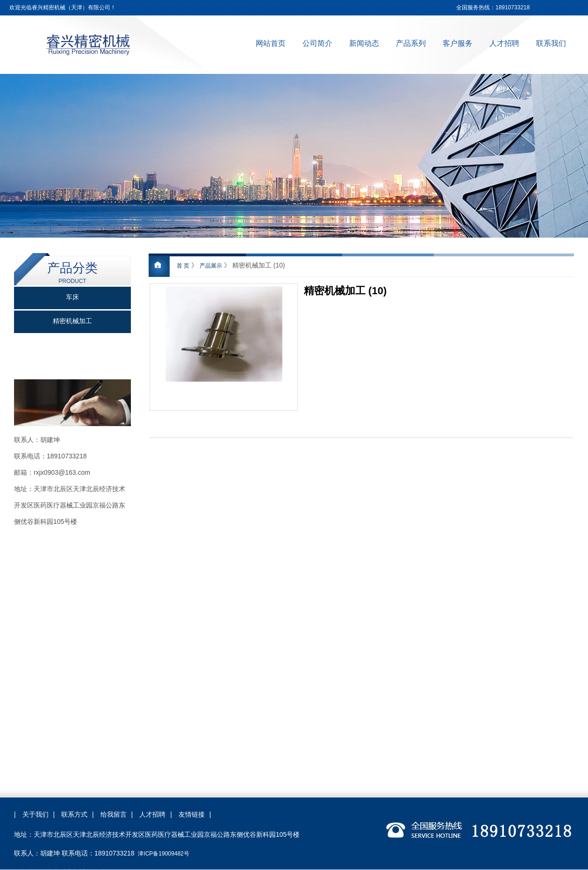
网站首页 (271, 43)
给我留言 (114, 814)
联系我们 (551, 43)
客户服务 (458, 43)
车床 (72, 297)
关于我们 (36, 814)
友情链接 (192, 814)
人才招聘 (504, 43)
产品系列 (411, 43)
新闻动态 (364, 43)
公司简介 (317, 43)
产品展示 (211, 266)
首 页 (183, 266)
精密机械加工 (72, 321)
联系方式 (74, 814)
